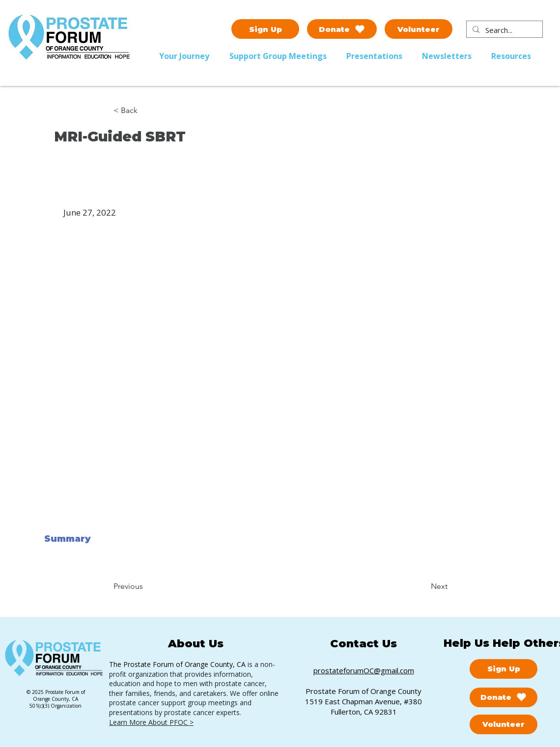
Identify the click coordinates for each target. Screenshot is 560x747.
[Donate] (342, 29)
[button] (280, 56)
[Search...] (504, 30)
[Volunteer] (419, 29)
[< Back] (146, 111)
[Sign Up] (265, 29)
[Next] (423, 586)
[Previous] (146, 586)
